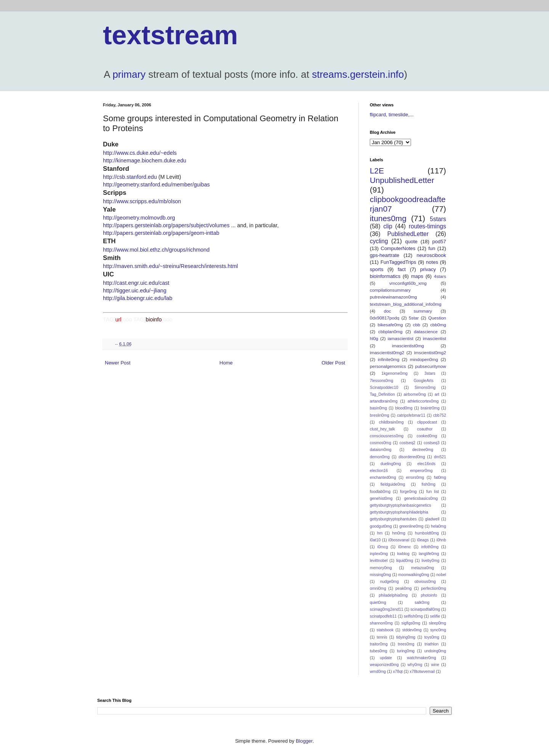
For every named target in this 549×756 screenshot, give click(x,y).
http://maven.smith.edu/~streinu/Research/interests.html (170, 266)
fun (432, 248)
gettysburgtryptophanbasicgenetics (401, 505)
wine (435, 665)
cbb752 (440, 415)
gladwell (432, 519)
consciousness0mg (387, 436)
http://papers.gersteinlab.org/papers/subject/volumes (166, 225)
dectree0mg (423, 450)
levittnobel (379, 561)
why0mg (415, 665)
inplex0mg (379, 554)
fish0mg (429, 484)
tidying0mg (406, 637)
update (386, 658)
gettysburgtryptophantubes (393, 519)
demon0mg (380, 457)
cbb (417, 325)
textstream (170, 35)
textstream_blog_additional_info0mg (406, 304)
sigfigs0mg (411, 623)
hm (380, 533)
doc (388, 311)
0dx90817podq (384, 318)
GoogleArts (424, 381)
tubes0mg (379, 651)
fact (402, 269)
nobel (441, 575)
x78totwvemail (422, 672)
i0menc (405, 547)
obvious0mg (425, 582)
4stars (440, 276)
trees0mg (406, 644)
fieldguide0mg (393, 484)
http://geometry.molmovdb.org (139, 218)
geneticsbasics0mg (421, 498)
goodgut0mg (381, 526)
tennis (382, 637)
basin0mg (378, 408)
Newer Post (118, 363)
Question (437, 318)
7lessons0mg (381, 381)
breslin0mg (380, 415)
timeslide (398, 115)
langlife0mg (429, 554)
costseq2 (408, 443)
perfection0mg (433, 588)
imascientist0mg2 (387, 352)
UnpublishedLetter (402, 180)
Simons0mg (425, 388)
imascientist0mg (408, 346)
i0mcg (383, 547)
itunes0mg (388, 218)
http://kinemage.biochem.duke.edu (145, 161)
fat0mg (440, 478)
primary (129, 74)
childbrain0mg (391, 422)
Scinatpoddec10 (384, 388)
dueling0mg (391, 464)
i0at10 (375, 540)
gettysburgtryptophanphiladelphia (399, 512)
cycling (379, 241)
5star (414, 318)
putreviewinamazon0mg (393, 297)
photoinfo (429, 595)
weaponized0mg (384, 665)
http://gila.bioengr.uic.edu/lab (138, 298)
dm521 (440, 457)
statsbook (385, 630)
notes (432, 262)
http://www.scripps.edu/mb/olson (142, 201)
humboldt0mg (427, 533)
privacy (428, 269)
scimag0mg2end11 (387, 609)
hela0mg (438, 526)
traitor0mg (379, 644)
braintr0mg (430, 408)
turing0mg (406, 651)
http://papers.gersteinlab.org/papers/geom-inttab (161, 233)
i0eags (423, 540)
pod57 (439, 242)
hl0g (374, 338)
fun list (433, 492)
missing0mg (380, 575)
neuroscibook (431, 255)
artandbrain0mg (384, 401)
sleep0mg (437, 623)
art (437, 394)
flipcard (378, 115)
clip (388, 226)
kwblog (403, 554)
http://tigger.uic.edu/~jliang (135, 291)
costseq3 (432, 443)
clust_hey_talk (382, 429)
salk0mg (422, 603)
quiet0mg (378, 603)
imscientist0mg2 (430, 352)
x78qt (398, 672)
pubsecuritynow (431, 366)
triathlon (431, 644)
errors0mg (415, 478)
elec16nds (426, 464)
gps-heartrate (384, 255)
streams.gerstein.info (358, 74)
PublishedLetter (408, 234)
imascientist (434, 338)
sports (376, 269)
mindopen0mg (424, 359)
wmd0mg (378, 672)
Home (226, 363)
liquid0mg (405, 561)
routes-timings (427, 226)
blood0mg (404, 408)
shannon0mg (381, 623)
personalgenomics (388, 366)
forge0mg (408, 492)
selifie (435, 616)
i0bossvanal (399, 540)
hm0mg (399, 533)
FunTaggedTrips (398, 262)
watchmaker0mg (422, 658)
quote (412, 242)
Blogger (304, 741)
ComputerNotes (398, 248)
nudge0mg (389, 582)
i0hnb (441, 540)
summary (423, 311)
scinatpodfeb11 (383, 616)
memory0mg (381, 568)
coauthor (425, 429)
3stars (430, 373)
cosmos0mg (380, 443)
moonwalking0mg (414, 575)
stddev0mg (412, 630)
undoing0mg (435, 651)
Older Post (333, 363)
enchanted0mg (383, 478)
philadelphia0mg (393, 595)
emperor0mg (421, 471)
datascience (426, 331)
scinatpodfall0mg (425, 609)
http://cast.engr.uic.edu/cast (136, 283)
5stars (438, 219)
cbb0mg (438, 325)
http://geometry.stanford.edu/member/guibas (156, 185)
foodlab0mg (380, 492)
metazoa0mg (422, 568)
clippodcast (427, 422)
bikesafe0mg (390, 325)
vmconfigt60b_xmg (408, 283)
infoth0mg (430, 547)
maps (417, 276)
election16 (379, 471)
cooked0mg (427, 436)
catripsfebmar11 (411, 415)
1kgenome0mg (394, 373)
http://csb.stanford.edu (130, 177)
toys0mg (432, 637)
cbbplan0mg (390, 331)
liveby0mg (431, 561)
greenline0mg (411, 526)
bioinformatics (385, 276)
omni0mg (378, 588)
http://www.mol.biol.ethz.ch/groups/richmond (156, 250)
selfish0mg (413, 616)
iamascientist (401, 338)
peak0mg (404, 588)
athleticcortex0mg (423, 401)
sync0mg (438, 630)
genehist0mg (381, 498)
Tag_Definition (382, 394)
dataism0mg (381, 450)
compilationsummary (390, 290)
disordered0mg (412, 457)
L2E (377, 171)
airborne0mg (415, 394)
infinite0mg (389, 359)
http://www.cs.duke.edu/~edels (140, 153)
